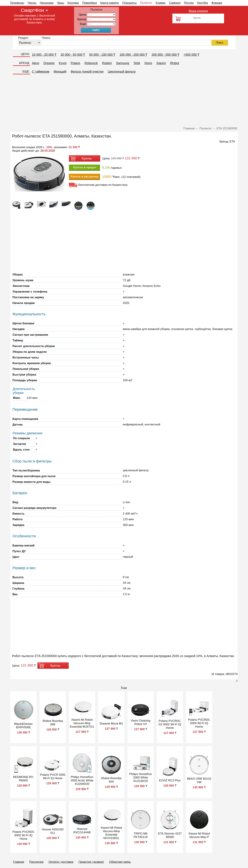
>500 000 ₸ (191, 55)
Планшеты (130, 3)
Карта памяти (110, 3)
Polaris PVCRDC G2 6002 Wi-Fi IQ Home (170, 724)
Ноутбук (202, 3)
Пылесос (146, 3)
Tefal (137, 63)
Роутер (189, 3)
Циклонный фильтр (122, 72)
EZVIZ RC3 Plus (170, 780)
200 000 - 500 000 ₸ (165, 55)
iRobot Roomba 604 (111, 780)
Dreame (49, 63)
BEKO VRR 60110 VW (199, 780)
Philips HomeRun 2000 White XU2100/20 (141, 778)
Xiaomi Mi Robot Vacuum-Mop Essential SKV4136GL (111, 833)
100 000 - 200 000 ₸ (133, 55)
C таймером (41, 72)
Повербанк (90, 3)
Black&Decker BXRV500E (24, 726)
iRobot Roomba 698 (53, 723)
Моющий (60, 72)
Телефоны (17, 3)
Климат (161, 3)
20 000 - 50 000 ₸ (73, 55)
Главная (19, 862)
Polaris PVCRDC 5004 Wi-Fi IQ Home (199, 723)
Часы (61, 3)
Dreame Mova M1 (111, 724)
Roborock (91, 63)
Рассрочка (36, 862)
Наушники (47, 3)
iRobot (174, 63)
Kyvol (63, 63)
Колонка (73, 3)
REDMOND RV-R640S (24, 779)
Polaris (76, 63)
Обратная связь (120, 862)
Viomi (148, 63)
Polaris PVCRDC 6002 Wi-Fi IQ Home (23, 835)
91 (101, 24)
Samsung (123, 63)
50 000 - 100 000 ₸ (102, 55)
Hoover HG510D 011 (53, 831)
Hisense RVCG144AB (82, 831)
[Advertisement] (124, 102)
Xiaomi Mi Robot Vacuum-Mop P (199, 835)
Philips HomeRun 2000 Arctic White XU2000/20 (82, 780)
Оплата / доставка (61, 862)
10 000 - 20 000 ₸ (44, 55)
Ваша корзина (198, 11)
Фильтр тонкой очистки (87, 72)
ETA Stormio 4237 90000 (170, 835)
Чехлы (32, 3)
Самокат (175, 3)
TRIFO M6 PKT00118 (141, 835)
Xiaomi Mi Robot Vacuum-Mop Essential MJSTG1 (82, 723)
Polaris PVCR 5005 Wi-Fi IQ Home (53, 776)
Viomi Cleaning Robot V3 (141, 722)
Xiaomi (161, 63)
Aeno (36, 63)
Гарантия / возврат (91, 862)
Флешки (217, 3)
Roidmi (107, 63)
